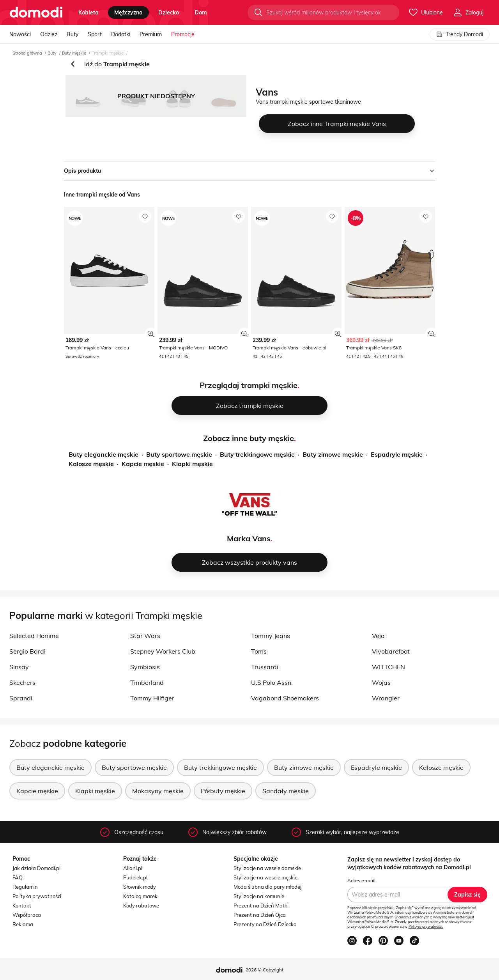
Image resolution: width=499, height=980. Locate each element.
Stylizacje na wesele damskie (267, 868)
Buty (73, 34)
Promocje (183, 34)
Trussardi (265, 667)
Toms (259, 651)
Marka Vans (249, 538)
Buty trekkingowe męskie (257, 454)
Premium (151, 34)
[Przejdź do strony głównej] (36, 12)
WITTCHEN (388, 667)
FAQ (18, 877)
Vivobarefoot (391, 651)
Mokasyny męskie (158, 791)
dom (201, 12)
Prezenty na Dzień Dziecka (265, 924)
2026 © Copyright (265, 970)
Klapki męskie (192, 464)
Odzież (49, 34)
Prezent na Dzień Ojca (260, 915)
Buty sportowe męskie (179, 454)
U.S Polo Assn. (272, 682)
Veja (378, 636)
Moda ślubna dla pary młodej (267, 887)
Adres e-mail (361, 880)
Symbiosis (145, 667)
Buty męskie (74, 53)
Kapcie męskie (143, 464)
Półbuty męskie (223, 791)
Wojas (381, 682)
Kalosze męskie (91, 464)
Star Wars (145, 636)
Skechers (22, 682)
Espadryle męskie (397, 454)
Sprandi (21, 698)
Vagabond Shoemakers (285, 698)
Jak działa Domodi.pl (36, 868)
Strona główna (27, 53)
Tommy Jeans (271, 636)
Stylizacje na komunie (259, 896)
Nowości (20, 34)
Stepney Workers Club (163, 651)
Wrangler (386, 698)
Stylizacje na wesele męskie (265, 877)
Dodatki (121, 34)
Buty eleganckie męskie (104, 454)
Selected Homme (34, 636)
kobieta (88, 12)
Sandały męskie (286, 791)
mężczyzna (128, 12)
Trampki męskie (108, 53)
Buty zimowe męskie (333, 454)
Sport (95, 34)
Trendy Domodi (460, 34)
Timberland (147, 682)
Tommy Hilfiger (152, 698)
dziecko (169, 12)
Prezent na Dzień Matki (261, 906)
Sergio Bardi (27, 651)
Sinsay (19, 667)
